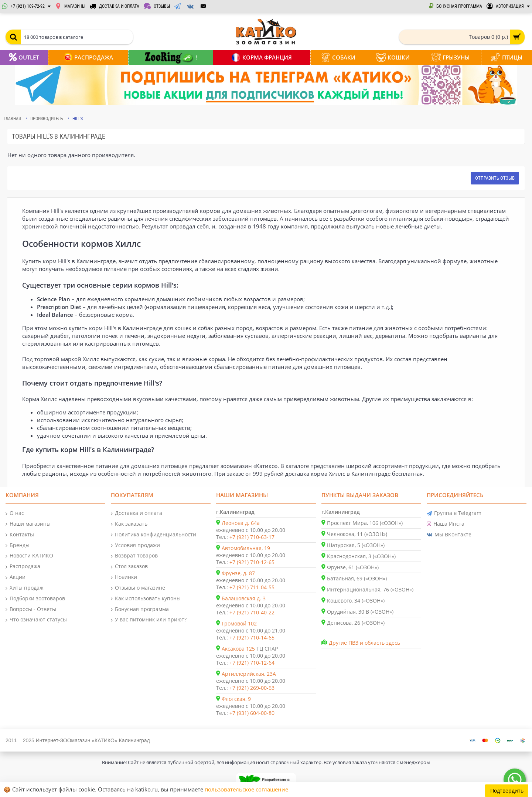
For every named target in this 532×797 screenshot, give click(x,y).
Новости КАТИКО (29, 556)
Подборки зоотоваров (35, 599)
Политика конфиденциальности (154, 535)
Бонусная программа (140, 609)
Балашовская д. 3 (244, 598)
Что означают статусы (36, 620)
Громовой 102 (239, 623)
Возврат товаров (134, 556)
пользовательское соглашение (246, 789)
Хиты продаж (24, 588)
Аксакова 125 (238, 649)
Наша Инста (446, 524)
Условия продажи (135, 545)
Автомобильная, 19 (246, 548)
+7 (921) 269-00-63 (252, 688)
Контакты (20, 535)
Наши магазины (28, 524)
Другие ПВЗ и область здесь (364, 643)
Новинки (124, 577)
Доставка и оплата (137, 513)
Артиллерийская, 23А (249, 674)
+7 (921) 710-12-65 (252, 562)
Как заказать (129, 524)
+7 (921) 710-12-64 (252, 663)
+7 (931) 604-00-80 (252, 713)
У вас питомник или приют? (149, 620)
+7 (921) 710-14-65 (252, 637)
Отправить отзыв (495, 178)
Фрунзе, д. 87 (238, 573)
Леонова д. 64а (241, 523)
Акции (16, 577)
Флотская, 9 (236, 699)
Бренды (18, 545)
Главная (12, 119)
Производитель (47, 119)
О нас (15, 513)
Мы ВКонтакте (449, 535)
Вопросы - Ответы (31, 609)
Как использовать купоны (146, 599)
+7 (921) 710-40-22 (252, 612)
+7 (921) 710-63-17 (252, 537)
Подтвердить (507, 789)
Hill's (78, 119)
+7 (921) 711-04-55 (252, 587)
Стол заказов (129, 567)
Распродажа (23, 567)
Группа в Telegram (454, 513)
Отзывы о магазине (138, 588)
